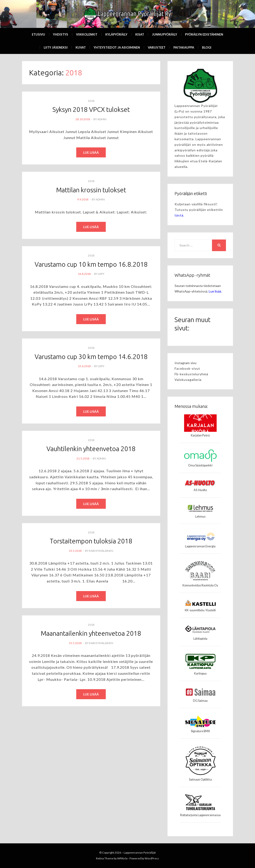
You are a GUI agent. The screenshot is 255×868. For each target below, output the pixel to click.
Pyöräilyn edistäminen (204, 34)
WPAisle (122, 858)
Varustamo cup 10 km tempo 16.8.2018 (91, 264)
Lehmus (200, 517)
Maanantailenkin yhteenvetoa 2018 (91, 634)
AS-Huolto (200, 490)
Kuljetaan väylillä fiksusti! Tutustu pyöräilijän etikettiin (199, 210)
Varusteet (157, 47)
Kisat (140, 34)
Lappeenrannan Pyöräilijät (140, 853)
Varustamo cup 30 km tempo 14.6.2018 (91, 357)
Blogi (207, 47)
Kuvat (81, 47)
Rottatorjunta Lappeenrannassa (200, 815)
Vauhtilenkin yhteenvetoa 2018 (91, 449)
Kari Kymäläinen (101, 551)
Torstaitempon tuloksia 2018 (91, 542)
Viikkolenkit (87, 34)
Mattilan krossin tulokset (91, 190)
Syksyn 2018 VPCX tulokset (91, 109)
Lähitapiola (200, 639)
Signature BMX (200, 731)
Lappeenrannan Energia (200, 546)
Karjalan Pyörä (200, 435)
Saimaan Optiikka (200, 780)
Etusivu (38, 34)
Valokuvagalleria (188, 380)
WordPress (152, 858)
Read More (91, 153)
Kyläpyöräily (116, 34)
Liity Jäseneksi (56, 47)
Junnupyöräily (165, 34)
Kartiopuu (200, 673)
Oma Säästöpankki (200, 465)
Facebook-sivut (187, 368)
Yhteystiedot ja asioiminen (117, 47)
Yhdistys (61, 34)
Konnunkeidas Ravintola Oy (200, 585)
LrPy (101, 274)
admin (102, 119)
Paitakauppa (184, 47)
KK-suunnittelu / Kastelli (200, 610)
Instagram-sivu (185, 363)
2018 (91, 101)
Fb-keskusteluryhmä (191, 374)
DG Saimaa (200, 701)
